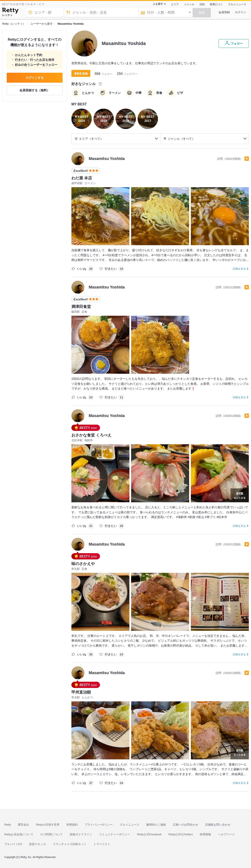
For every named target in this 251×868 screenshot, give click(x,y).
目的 (202, 4)
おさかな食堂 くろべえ (91, 435)
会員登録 (224, 12)
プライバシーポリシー (99, 825)
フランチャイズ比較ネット (70, 844)
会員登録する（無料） (35, 90)
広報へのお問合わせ (186, 825)
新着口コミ (216, 4)
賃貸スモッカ (37, 844)
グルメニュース (237, 4)
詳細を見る (239, 269)
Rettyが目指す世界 (48, 825)
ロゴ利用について (51, 834)
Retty (8, 825)
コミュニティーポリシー (115, 834)
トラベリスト (102, 844)
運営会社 (23, 825)
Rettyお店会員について (19, 834)
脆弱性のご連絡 (156, 825)
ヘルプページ (226, 834)
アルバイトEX (13, 844)
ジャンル (189, 4)
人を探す (158, 4)
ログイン (241, 12)
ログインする (35, 78)
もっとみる (240, 495)
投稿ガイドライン (81, 834)
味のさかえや (83, 564)
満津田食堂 (81, 307)
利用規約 (72, 825)
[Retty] (10, 11)
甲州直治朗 (81, 692)
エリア (175, 4)
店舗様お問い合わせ (218, 825)
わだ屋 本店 (82, 178)
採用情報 (205, 834)
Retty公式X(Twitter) (181, 834)
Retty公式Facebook (149, 834)
